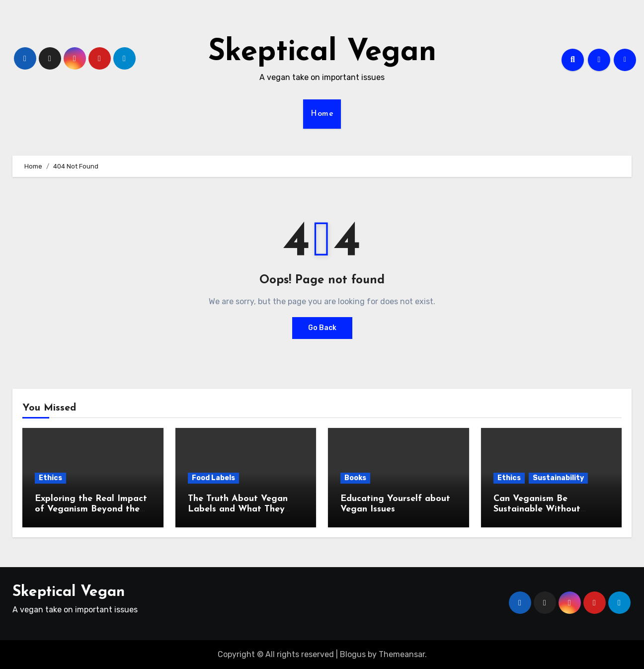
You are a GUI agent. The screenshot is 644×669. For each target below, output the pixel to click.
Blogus (353, 654)
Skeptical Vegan (322, 53)
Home (322, 114)
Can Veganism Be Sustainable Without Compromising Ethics (538, 509)
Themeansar (402, 654)
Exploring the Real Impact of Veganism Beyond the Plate (91, 509)
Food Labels (213, 478)
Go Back (322, 328)
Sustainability (558, 478)
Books (355, 478)
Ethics (50, 478)
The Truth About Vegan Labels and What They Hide (238, 509)
